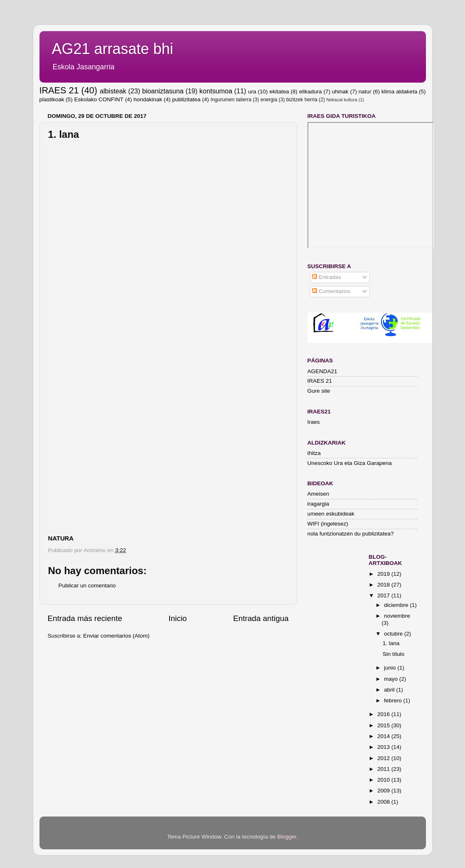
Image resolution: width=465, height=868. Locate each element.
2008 (384, 802)
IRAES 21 (59, 90)
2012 (384, 758)
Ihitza (314, 453)
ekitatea (279, 92)
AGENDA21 (322, 371)
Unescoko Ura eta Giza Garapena (350, 463)
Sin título (394, 654)
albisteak (113, 91)
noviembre (397, 616)
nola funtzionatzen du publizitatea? (351, 534)
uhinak (340, 92)
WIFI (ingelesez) (328, 524)
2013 (384, 747)
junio (391, 668)
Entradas (327, 277)
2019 (384, 574)
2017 (384, 595)
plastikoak (52, 99)
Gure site (319, 391)
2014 (384, 736)
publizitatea (186, 99)
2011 (384, 769)
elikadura (311, 92)
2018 (384, 585)
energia (269, 100)
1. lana (391, 643)
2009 (384, 791)
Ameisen (319, 494)
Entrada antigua (261, 618)
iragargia (319, 504)
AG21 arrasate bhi (113, 49)
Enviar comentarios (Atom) (116, 636)
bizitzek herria (302, 100)
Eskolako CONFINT (99, 99)
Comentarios (331, 291)
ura (252, 92)
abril (390, 690)
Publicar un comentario (87, 586)
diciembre (397, 605)
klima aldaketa (399, 92)
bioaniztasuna (163, 91)
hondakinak (148, 99)
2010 (384, 780)
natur (365, 92)
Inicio (178, 618)
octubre (394, 634)
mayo (392, 679)
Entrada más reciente (85, 618)
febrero (394, 701)
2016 (384, 714)
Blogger (287, 837)
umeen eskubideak (331, 514)
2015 (384, 725)
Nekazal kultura (342, 100)
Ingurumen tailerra (231, 100)
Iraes (314, 422)
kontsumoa (216, 91)
